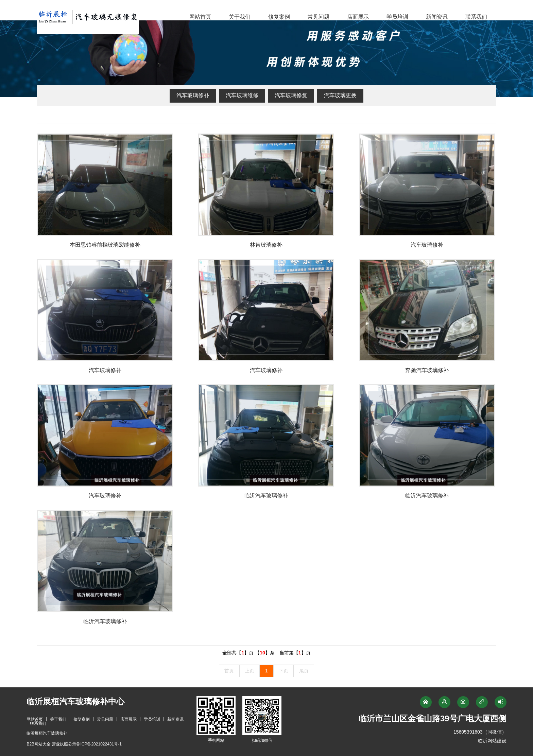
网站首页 (200, 17)
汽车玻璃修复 (291, 95)
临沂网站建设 (492, 741)
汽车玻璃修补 (193, 95)
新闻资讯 (437, 17)
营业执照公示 (64, 744)
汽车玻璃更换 (340, 95)
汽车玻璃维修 (242, 95)
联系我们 (476, 17)
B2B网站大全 (39, 744)
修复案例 (279, 17)
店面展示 (358, 17)
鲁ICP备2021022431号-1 (99, 744)
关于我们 (240, 17)
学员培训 (397, 17)
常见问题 (319, 17)
